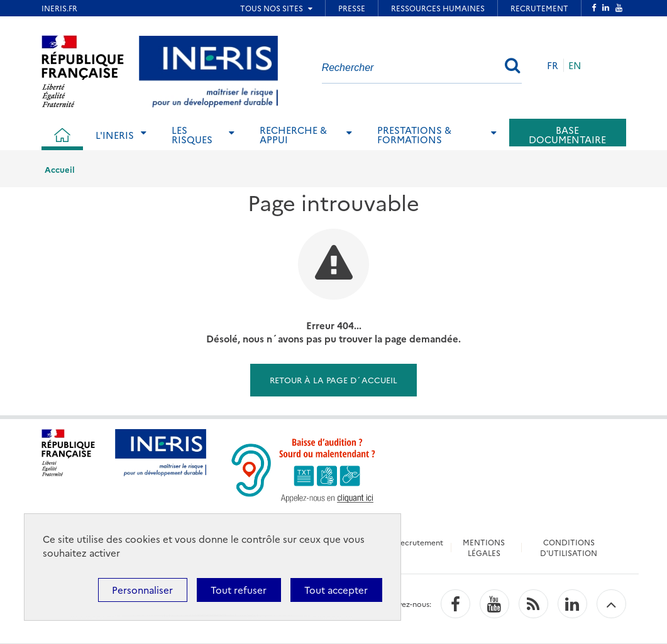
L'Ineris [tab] (115, 135)
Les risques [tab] (192, 134)
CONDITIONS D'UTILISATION (569, 547)
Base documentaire (567, 134)
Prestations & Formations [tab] (414, 134)
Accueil (60, 169)
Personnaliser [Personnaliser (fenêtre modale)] (142, 590)
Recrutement (419, 542)
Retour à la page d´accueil (333, 379)
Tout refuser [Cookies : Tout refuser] (239, 590)
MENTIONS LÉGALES (484, 547)
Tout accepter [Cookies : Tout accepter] (336, 590)
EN (575, 65)
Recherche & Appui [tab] (293, 134)
